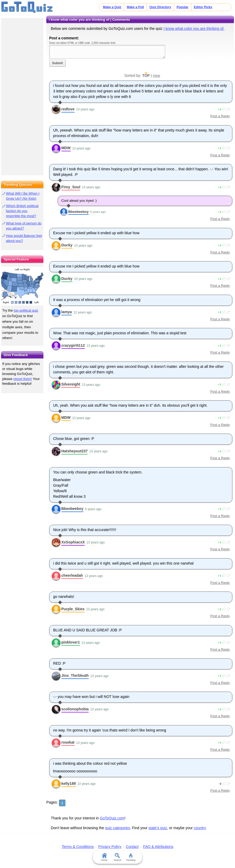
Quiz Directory (160, 7)
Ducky (67, 245)
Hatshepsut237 (75, 451)
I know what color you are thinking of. (194, 29)
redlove (68, 109)
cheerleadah (72, 575)
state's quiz (158, 828)
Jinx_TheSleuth (75, 675)
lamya (67, 312)
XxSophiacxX (73, 542)
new (156, 75)
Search (118, 857)
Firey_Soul (71, 187)
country (200, 828)
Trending (131, 857)
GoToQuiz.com (112, 818)
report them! (22, 379)
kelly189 (69, 783)
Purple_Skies (73, 609)
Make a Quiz (112, 7)
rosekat (68, 742)
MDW (66, 148)
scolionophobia (75, 709)
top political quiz (26, 310)
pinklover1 (71, 642)
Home (104, 857)
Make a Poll (135, 7)
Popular (182, 7)
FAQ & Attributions (158, 847)
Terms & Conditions (78, 847)
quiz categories (118, 828)
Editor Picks (203, 7)
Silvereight (71, 384)
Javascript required (107, 52)
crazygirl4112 (73, 345)
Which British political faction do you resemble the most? (22, 211)
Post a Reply (220, 116)
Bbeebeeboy (78, 212)
